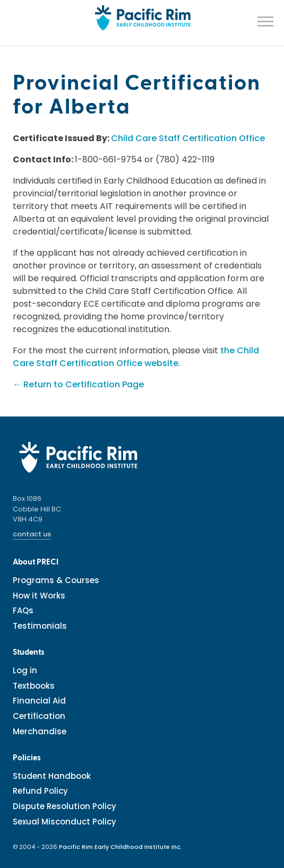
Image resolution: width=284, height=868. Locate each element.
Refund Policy (40, 791)
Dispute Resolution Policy (64, 806)
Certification (39, 716)
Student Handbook (52, 776)
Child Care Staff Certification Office (188, 138)
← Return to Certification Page (78, 384)
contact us (32, 534)
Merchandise (40, 731)
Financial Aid (39, 701)
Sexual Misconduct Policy (64, 822)
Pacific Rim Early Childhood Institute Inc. (121, 847)
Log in (25, 670)
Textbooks (34, 686)
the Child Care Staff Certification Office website (136, 357)
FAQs (23, 610)
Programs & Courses (56, 580)
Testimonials (40, 626)
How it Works (39, 596)
